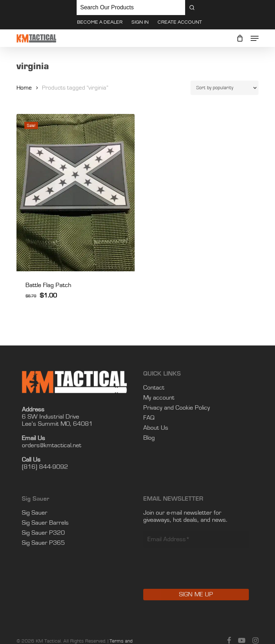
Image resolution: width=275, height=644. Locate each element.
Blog (149, 438)
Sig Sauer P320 (43, 533)
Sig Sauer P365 (43, 543)
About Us (156, 428)
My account (159, 398)
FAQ (149, 418)
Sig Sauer (35, 513)
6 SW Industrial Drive (50, 417)
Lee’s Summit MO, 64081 (57, 424)
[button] (255, 38)
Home (24, 88)
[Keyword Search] (131, 8)
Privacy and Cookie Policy (177, 408)
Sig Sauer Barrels (45, 523)
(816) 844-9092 (45, 467)
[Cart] (240, 38)
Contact (154, 388)
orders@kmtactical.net (52, 445)
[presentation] (198, 573)
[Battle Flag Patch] (76, 193)
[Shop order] (225, 88)
